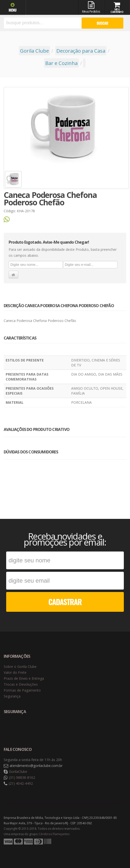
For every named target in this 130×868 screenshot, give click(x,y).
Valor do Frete (15, 672)
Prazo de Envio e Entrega (24, 678)
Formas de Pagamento (22, 690)
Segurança (12, 696)
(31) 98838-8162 (22, 777)
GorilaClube (18, 772)
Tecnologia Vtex (114, 849)
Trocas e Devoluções (21, 684)
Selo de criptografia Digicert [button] (43, 728)
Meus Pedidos (91, 7)
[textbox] (43, 23)
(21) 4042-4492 (21, 783)
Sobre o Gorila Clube (20, 667)
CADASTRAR (65, 602)
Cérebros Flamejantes (54, 834)
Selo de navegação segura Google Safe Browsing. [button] (16, 728)
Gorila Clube (49, 8)
